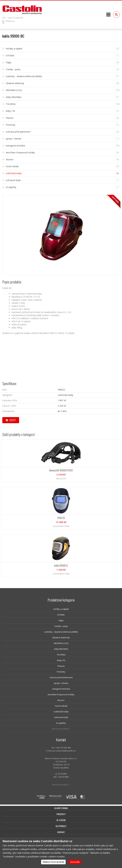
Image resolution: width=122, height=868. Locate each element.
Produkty (61, 814)
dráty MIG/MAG (61, 649)
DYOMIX (61, 615)
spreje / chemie (61, 683)
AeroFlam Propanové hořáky (61, 694)
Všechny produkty (61, 729)
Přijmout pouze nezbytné (53, 862)
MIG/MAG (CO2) (61, 643)
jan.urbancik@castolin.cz (64, 751)
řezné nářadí (61, 706)
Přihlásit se (8, 21)
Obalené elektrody (61, 638)
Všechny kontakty (61, 785)
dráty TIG (61, 660)
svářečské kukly (61, 712)
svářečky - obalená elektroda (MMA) (61, 632)
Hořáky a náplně (61, 609)
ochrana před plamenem (61, 677)
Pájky (61, 620)
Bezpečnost (61, 826)
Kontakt (61, 832)
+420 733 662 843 (15, 18)
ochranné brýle (61, 717)
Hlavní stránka (61, 808)
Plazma (61, 666)
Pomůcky (61, 672)
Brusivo (61, 700)
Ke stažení (61, 820)
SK (3, 23)
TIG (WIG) (61, 655)
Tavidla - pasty (61, 626)
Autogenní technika (61, 689)
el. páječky (61, 723)
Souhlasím (75, 862)
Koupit (11, 420)
